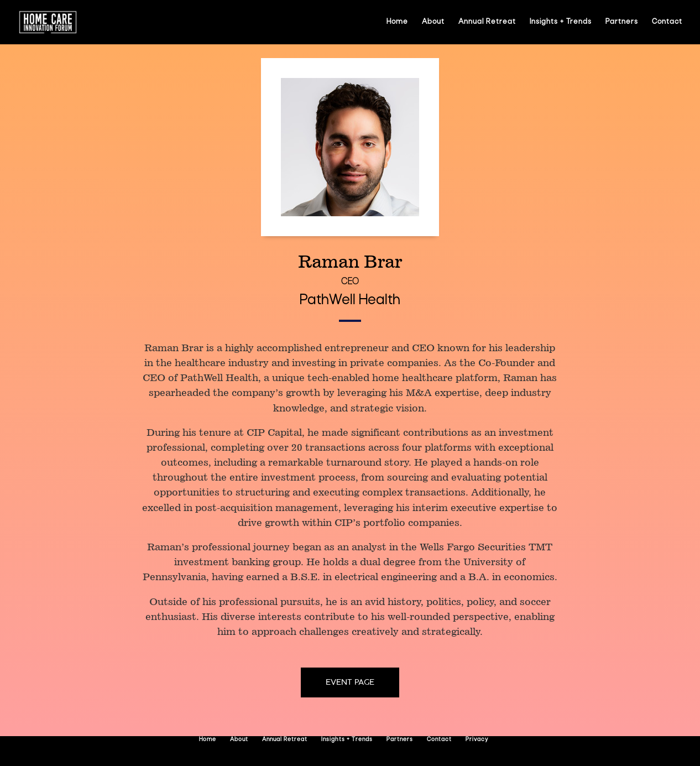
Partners (622, 22)
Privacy (477, 740)
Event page (350, 682)
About (433, 22)
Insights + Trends (561, 22)
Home (397, 22)
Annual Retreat (487, 22)
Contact (667, 22)
